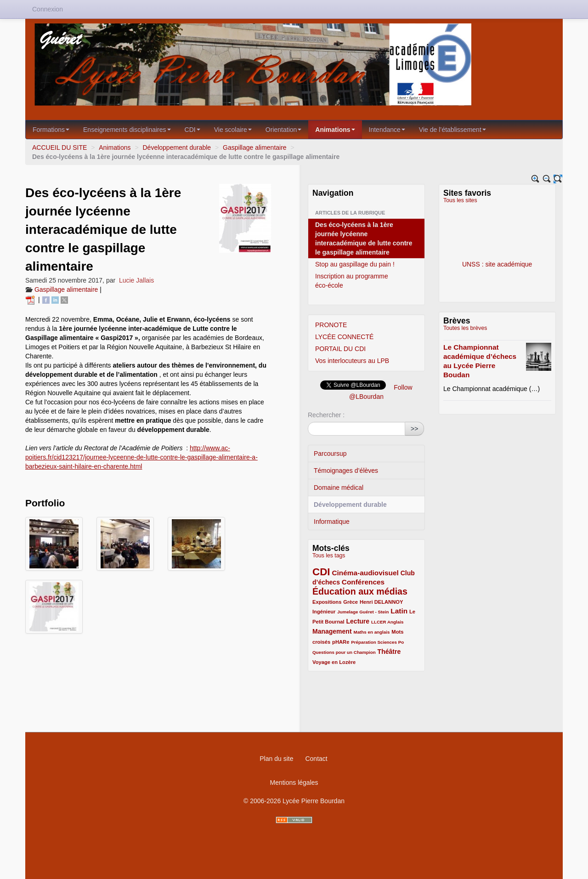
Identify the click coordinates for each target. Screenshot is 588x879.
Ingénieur (324, 612)
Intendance (387, 130)
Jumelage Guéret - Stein (363, 612)
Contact (316, 759)
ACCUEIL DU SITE (59, 147)
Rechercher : (326, 415)
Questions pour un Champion (344, 652)
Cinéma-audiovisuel (365, 573)
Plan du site (276, 759)
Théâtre (389, 652)
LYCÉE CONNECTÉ (344, 337)
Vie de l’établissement (452, 130)
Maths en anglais (371, 632)
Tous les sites (460, 200)
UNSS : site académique (497, 236)
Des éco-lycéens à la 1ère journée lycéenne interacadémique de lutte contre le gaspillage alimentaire (364, 238)
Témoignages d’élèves (346, 471)
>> (414, 429)
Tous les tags (329, 556)
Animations (335, 130)
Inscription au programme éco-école (352, 281)
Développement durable (177, 147)
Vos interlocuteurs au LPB (352, 361)
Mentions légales (294, 783)
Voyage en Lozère (334, 662)
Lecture (358, 621)
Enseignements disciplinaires (127, 130)
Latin (399, 611)
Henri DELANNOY (381, 602)
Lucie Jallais (136, 280)
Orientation (283, 130)
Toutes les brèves (465, 328)
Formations (51, 130)
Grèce (351, 602)
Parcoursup (330, 454)
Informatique (332, 522)
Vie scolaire (233, 130)
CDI (192, 130)
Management (332, 631)
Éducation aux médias (360, 591)
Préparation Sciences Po (377, 642)
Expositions (327, 602)
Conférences (363, 582)
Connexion (48, 9)
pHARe (341, 642)
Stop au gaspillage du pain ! (355, 264)
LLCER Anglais (387, 622)
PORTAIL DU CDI (340, 349)
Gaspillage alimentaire (255, 147)
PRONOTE (331, 325)
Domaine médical (339, 488)
